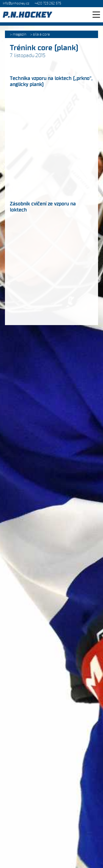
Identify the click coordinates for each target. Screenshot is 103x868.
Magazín (20, 34)
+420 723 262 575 (48, 3)
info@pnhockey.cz (16, 3)
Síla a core (41, 34)
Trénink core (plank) (44, 48)
